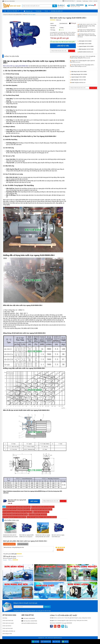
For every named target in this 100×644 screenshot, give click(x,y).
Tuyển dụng (85, 1)
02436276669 (34, 621)
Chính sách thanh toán (8, 621)
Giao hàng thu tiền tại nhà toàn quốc (64, 42)
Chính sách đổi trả (7, 626)
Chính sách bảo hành (8, 628)
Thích (9, 560)
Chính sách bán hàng (69, 1)
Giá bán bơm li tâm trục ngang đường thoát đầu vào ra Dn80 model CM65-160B (43, 537)
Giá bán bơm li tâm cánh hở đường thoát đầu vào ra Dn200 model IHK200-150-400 (10, 537)
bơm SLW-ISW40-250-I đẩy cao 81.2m (38, 515)
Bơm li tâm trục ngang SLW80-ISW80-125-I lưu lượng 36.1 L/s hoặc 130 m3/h (27, 537)
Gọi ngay (35, 642)
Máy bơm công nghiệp (14, 14)
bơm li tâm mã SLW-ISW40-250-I (41, 512)
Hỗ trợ (91, 1)
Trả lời (5, 560)
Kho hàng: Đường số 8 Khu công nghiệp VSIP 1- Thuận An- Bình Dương (87, 35)
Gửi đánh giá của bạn (9, 544)
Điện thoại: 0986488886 (8, 1)
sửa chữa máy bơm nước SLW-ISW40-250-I (42, 509)
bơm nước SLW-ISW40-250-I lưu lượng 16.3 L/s (43, 507)
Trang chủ (5, 14)
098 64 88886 (88, 41)
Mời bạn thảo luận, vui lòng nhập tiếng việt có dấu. (28, 549)
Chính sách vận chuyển (8, 623)
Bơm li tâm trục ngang (30, 14)
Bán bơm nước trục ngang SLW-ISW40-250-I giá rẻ (18, 507)
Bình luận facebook (23, 544)
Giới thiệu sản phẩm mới (57, 11)
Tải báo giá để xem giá (60, 38)
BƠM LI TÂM (22, 14)
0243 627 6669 (90, 49)
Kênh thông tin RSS (7, 634)
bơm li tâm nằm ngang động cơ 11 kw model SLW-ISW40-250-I (42, 517)
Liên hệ (95, 1)
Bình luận (59, 20)
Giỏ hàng (91, 5)
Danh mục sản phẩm (12, 11)
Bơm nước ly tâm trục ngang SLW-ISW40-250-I (16, 66)
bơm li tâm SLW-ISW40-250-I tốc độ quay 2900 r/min (15, 515)
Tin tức (46, 11)
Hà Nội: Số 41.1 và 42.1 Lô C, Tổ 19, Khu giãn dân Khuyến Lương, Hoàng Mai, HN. (87, 26)
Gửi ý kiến (60, 550)
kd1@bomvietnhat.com (88, 52)
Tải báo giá (72, 23)
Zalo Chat (56, 642)
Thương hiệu (38, 11)
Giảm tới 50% (61, 6)
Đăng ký (47, 607)
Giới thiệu (79, 1)
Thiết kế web (50, 638)
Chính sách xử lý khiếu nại (9, 631)
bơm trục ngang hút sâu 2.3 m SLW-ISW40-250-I (14, 517)
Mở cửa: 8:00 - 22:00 (77, 6)
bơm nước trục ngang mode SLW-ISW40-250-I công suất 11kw (18, 512)
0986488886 (32, 618)
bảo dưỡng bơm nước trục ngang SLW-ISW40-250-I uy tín (16, 509)
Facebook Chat (46, 642)
